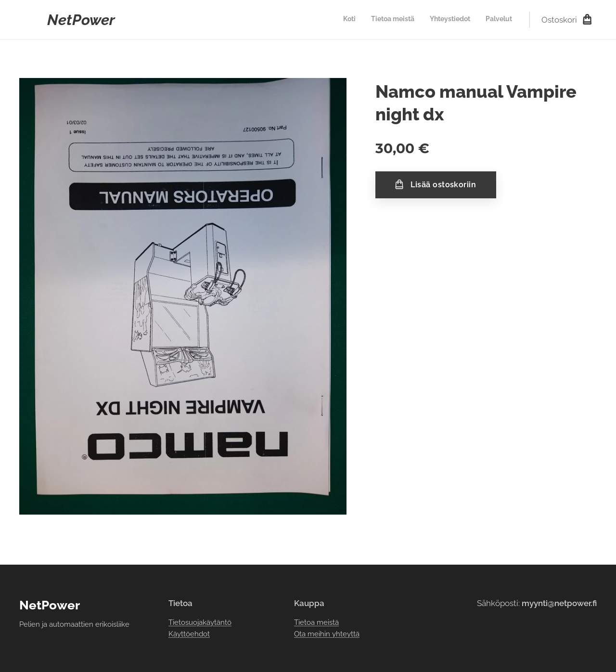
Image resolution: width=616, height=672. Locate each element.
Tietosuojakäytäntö (200, 622)
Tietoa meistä (316, 622)
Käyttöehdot (189, 634)
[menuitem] (468, 20)
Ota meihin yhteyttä (327, 634)
